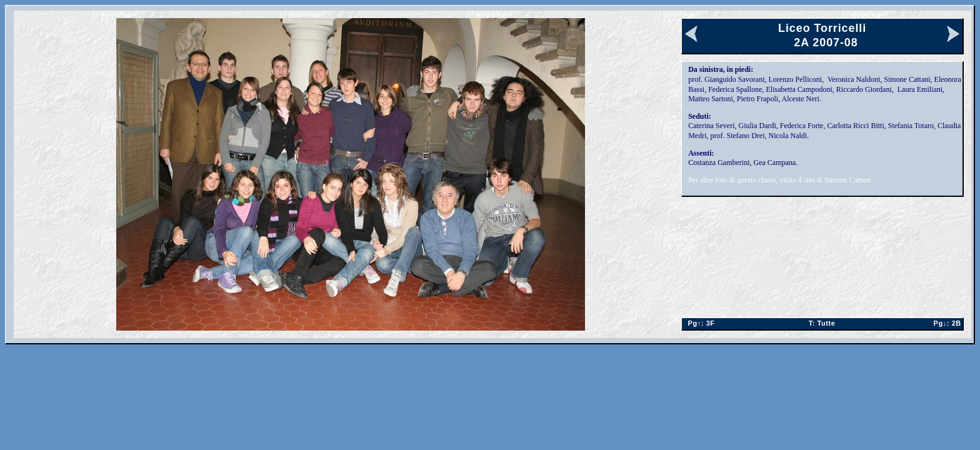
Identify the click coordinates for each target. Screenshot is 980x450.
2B (945, 323)
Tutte (822, 323)
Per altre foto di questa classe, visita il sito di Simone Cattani (779, 180)
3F (699, 323)
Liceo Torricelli (822, 28)
